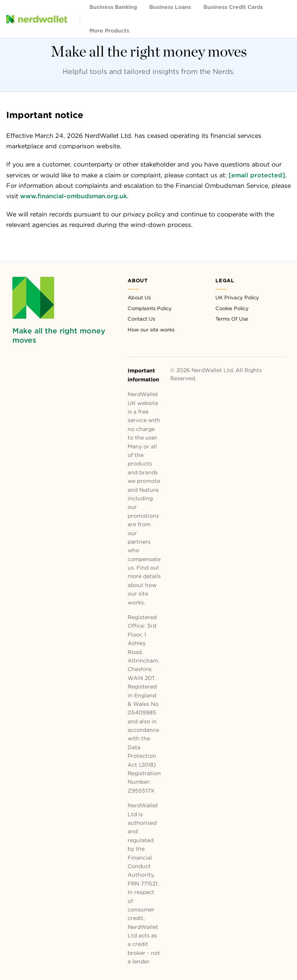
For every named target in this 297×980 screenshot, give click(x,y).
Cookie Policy (232, 308)
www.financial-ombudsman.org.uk (73, 196)
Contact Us (141, 319)
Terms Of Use (232, 319)
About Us (139, 298)
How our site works (151, 330)
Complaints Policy (150, 308)
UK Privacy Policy (237, 298)
